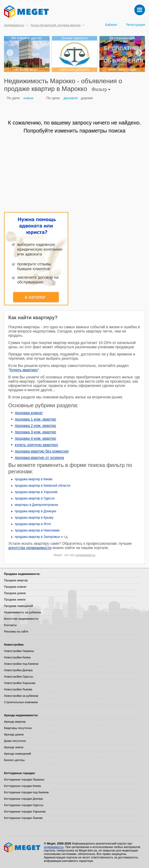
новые (28, 98)
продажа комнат (29, 413)
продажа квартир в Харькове (36, 492)
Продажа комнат (15, 587)
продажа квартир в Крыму (34, 518)
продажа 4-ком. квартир (35, 438)
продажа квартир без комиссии (42, 451)
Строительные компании (21, 702)
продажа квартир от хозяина (39, 458)
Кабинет (111, 25)
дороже (87, 98)
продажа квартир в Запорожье (37, 537)
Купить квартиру (24, 370)
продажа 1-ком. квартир (35, 419)
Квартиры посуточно (18, 728)
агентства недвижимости (30, 548)
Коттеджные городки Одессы (24, 805)
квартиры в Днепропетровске (36, 505)
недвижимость (86, 555)
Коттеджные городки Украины (24, 779)
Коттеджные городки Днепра (23, 799)
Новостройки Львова (18, 689)
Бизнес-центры (14, 760)
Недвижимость (14, 25)
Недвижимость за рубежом (22, 612)
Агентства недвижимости (21, 619)
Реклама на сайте (16, 631)
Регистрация (136, 25)
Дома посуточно (15, 741)
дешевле (71, 98)
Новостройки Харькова (20, 683)
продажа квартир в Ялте (33, 524)
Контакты (10, 625)
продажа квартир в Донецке (35, 511)
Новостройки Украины (19, 651)
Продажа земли (15, 599)
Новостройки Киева (17, 657)
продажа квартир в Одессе (35, 498)
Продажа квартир (16, 580)
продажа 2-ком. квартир (35, 426)
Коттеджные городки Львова (23, 818)
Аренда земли (14, 747)
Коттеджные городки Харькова (25, 811)
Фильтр (101, 89)
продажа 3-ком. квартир (35, 432)
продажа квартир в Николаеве (37, 530)
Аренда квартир (15, 722)
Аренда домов (14, 734)
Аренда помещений (17, 754)
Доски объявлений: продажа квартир (56, 25)
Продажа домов (15, 593)
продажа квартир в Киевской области (42, 486)
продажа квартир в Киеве (34, 479)
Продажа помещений (18, 606)
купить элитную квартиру (36, 445)
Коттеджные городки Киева (22, 786)
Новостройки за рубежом (21, 696)
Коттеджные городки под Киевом (26, 792)
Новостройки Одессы (19, 677)
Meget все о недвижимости (22, 847)
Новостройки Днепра (18, 670)
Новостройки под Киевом (21, 664)
